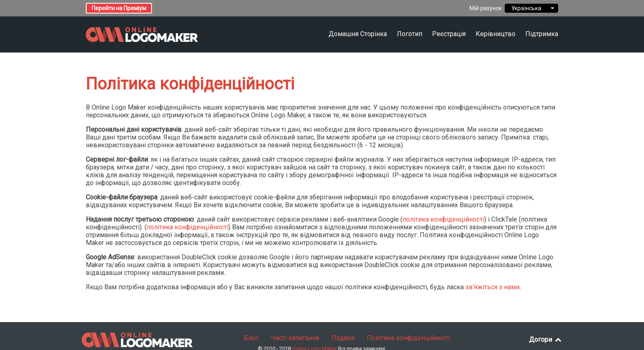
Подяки (343, 338)
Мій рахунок (486, 8)
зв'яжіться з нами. (493, 287)
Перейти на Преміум (119, 8)
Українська (531, 8)
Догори (546, 340)
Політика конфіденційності (408, 338)
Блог (251, 338)
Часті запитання (295, 338)
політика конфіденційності (443, 219)
